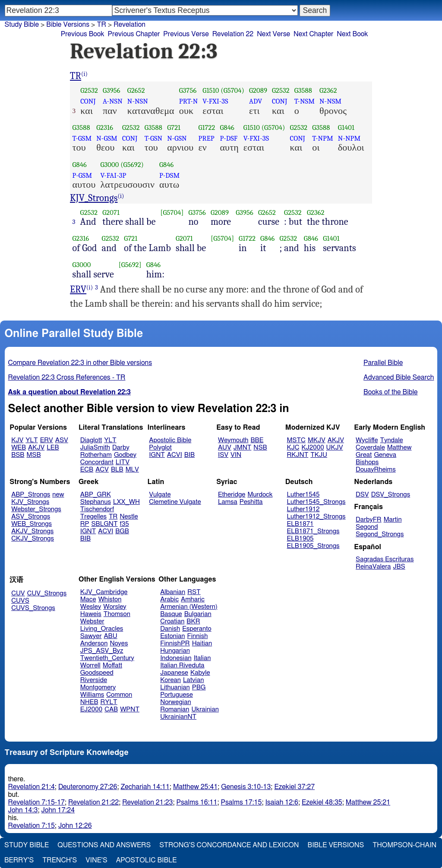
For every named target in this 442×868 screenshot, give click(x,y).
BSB (18, 455)
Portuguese (177, 695)
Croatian (172, 621)
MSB (33, 455)
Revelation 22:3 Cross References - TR (67, 377)
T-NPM (323, 138)
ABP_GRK (96, 495)
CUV (18, 593)
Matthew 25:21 (368, 802)
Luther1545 (303, 495)
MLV (132, 470)
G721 (174, 127)
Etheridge (232, 495)
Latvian (193, 680)
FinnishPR (175, 643)
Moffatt (112, 665)
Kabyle (200, 673)
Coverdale (370, 448)
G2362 (328, 90)
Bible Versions (68, 25)
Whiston (110, 599)
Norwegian (175, 702)
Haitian (202, 643)
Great (364, 455)
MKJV (317, 440)
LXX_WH (126, 502)
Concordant (97, 462)
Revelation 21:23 (147, 802)
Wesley (91, 607)
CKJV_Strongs (33, 539)
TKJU (319, 455)
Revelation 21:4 (32, 787)
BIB (189, 455)
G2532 (89, 90)
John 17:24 (58, 810)
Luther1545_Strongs (316, 502)
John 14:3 (23, 810)
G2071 (111, 212)
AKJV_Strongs (32, 531)
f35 (125, 524)
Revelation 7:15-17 (36, 802)
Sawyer (91, 636)
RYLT (109, 702)
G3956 (112, 90)
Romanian (175, 709)
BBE (257, 440)
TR (101, 25)
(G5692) (132, 165)
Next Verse (273, 34)
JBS (399, 567)
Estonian (172, 636)
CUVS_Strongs (33, 608)
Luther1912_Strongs (316, 517)
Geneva (385, 455)
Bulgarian (198, 614)
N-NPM (349, 138)
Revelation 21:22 (93, 802)
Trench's (60, 860)
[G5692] (130, 265)
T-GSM (82, 138)
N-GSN (177, 138)
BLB (117, 470)
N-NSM (330, 101)
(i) (84, 74)
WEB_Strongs (32, 524)
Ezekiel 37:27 (294, 787)
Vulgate (160, 495)
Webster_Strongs (36, 509)
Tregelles (93, 517)
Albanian (173, 592)
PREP (206, 138)
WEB (19, 448)
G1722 (207, 127)
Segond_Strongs (380, 534)
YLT (32, 440)
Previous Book (83, 34)
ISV (223, 455)
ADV (256, 101)
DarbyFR (369, 520)
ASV (62, 440)
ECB (87, 470)
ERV (78, 289)
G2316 (105, 127)
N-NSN (138, 101)
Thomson (117, 614)
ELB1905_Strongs (313, 546)
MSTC (296, 440)
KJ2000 (313, 448)
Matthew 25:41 (195, 787)
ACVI (175, 455)
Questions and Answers (104, 845)
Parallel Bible (383, 363)
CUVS (20, 601)
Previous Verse (186, 34)
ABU (110, 636)
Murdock (260, 495)
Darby (121, 448)
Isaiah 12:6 (282, 802)
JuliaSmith (95, 448)
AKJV (36, 448)
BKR (193, 621)
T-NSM (305, 101)
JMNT (243, 448)
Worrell (90, 665)
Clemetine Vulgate (175, 502)
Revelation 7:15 (32, 826)
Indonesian (176, 658)
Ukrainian (205, 709)
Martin (393, 520)
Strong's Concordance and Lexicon (229, 845)
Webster (92, 621)
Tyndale (392, 440)
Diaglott (91, 440)
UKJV (335, 448)
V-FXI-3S (215, 101)
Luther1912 (303, 509)
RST (194, 592)
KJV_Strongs (94, 198)
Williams (92, 695)
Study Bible (22, 25)
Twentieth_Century (107, 658)
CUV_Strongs (47, 593)
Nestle (129, 517)
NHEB (89, 702)
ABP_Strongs (31, 495)
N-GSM (107, 138)
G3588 (303, 90)
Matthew (399, 448)
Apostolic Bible (147, 860)
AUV (225, 448)
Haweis (91, 614)
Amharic (193, 599)
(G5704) (232, 90)
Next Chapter (313, 34)
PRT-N (189, 101)
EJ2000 (91, 709)
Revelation (129, 25)
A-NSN (113, 101)
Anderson (94, 643)
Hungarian (175, 651)
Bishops (367, 462)
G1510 (211, 90)
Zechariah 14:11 (145, 787)
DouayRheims (376, 470)
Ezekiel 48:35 (322, 802)
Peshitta (251, 502)
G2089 (258, 90)
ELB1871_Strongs (313, 531)
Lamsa (228, 502)
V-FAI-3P (113, 175)
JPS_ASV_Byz (102, 651)
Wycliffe (367, 440)
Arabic (169, 599)
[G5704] (172, 212)
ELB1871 (300, 524)
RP (85, 524)
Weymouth (233, 440)
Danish (170, 629)
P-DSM (169, 175)
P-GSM (82, 175)
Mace (88, 599)
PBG (199, 687)
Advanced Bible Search (399, 377)
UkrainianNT (178, 717)
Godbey (125, 455)
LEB (53, 448)
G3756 (188, 90)
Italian (202, 658)
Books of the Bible (391, 392)
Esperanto (197, 629)
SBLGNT (104, 524)
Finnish (198, 636)
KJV (17, 440)
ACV (102, 470)
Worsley (115, 607)
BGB (122, 531)
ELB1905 (300, 539)
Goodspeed (97, 673)
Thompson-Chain (404, 845)
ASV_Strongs (31, 517)
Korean (170, 680)
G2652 (136, 90)
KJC (293, 448)
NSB (260, 448)
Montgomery (98, 687)
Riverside (94, 680)
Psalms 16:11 (197, 802)
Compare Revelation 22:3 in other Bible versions (80, 363)
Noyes (119, 643)
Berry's (19, 860)
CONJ (88, 101)
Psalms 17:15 (241, 802)
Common (119, 695)
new (58, 495)
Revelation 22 (233, 34)
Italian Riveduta (182, 665)
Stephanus (96, 502)
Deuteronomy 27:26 (88, 787)
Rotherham (96, 455)
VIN (236, 455)
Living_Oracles (102, 629)
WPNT (130, 709)
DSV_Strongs (391, 495)
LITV (123, 462)
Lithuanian (175, 687)
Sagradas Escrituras (385, 559)
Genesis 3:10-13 (246, 787)
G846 (227, 127)
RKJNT (298, 455)
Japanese (174, 673)
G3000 (109, 165)
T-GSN (154, 138)
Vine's (96, 860)
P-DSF (229, 138)
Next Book (352, 34)
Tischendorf (97, 509)
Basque (171, 614)
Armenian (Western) (189, 607)
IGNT (157, 455)
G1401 (346, 127)
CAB (111, 709)
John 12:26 (75, 826)
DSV (362, 495)
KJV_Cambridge (104, 592)
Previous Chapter (134, 34)
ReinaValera (373, 567)
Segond (367, 527)
